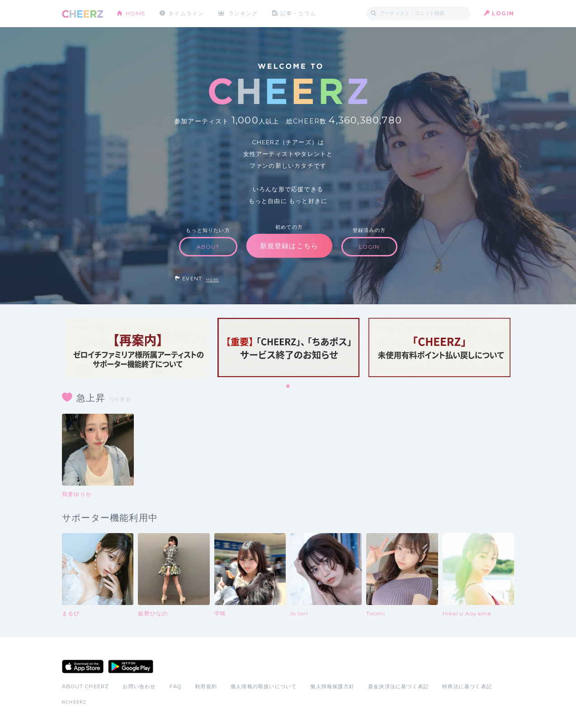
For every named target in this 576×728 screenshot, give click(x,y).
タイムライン (186, 13)
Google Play (131, 667)
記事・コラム (298, 13)
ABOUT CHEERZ (85, 686)
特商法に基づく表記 (467, 686)
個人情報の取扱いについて (264, 686)
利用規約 (206, 686)
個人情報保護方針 (332, 686)
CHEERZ (83, 14)
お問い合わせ (139, 686)
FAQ (176, 686)
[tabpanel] (137, 347)
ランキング (243, 13)
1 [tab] (288, 387)
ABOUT (208, 247)
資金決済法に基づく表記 (398, 686)
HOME (136, 13)
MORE (212, 280)
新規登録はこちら (289, 246)
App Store (83, 667)
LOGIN (503, 13)
